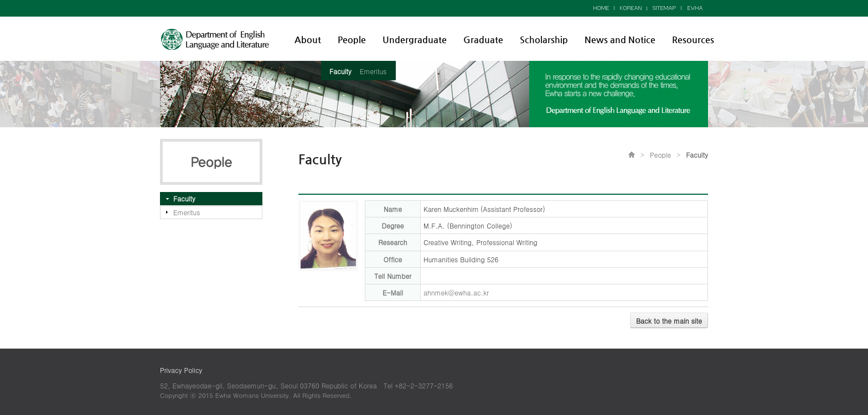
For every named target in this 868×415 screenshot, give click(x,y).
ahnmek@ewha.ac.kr (456, 292)
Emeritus (373, 71)
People (352, 40)
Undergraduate (415, 40)
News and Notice (620, 40)
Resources (693, 40)
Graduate (483, 40)
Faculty (340, 71)
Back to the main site (669, 321)
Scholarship (544, 40)
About (308, 40)
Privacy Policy (181, 370)
